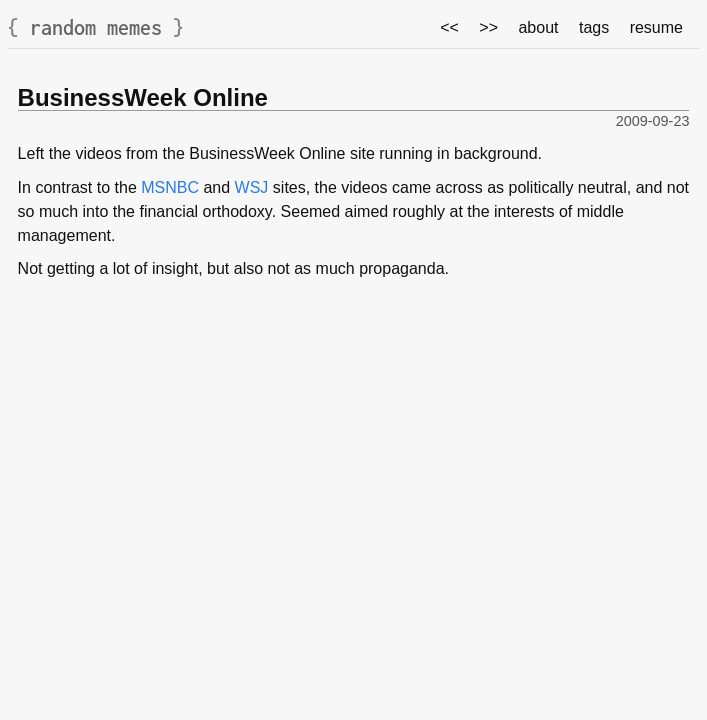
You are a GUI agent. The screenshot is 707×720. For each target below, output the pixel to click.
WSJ (252, 187)
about (538, 27)
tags (594, 27)
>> (488, 27)
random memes (96, 27)
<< (449, 27)
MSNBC (170, 187)
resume (656, 27)
